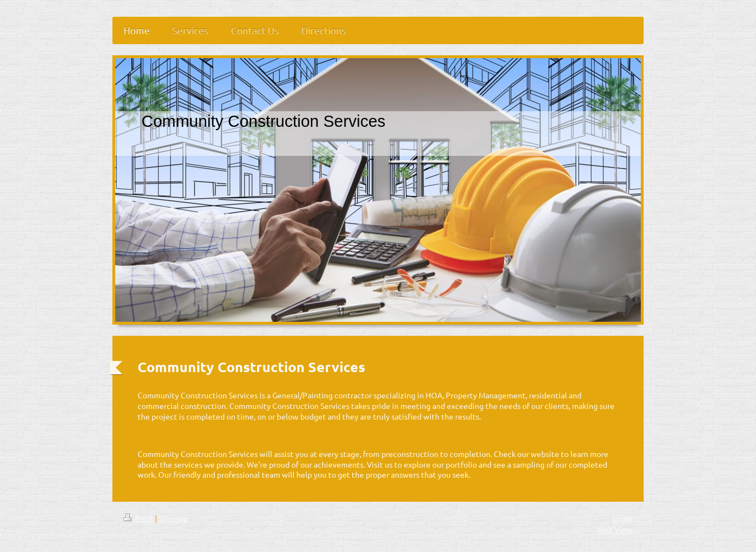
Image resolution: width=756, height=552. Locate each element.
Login (623, 518)
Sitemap (173, 518)
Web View (615, 529)
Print (139, 518)
